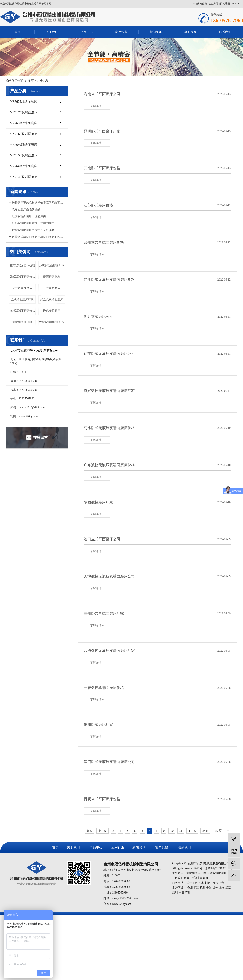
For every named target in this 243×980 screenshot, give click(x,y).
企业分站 (214, 4)
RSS (234, 4)
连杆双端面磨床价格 (22, 311)
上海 (222, 888)
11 (181, 831)
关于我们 (52, 32)
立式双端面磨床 (22, 288)
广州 (188, 893)
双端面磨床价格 (22, 322)
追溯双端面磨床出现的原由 (29, 216)
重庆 (181, 893)
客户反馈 (191, 32)
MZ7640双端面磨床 (23, 166)
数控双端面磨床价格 (52, 322)
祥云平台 (192, 883)
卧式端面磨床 (52, 311)
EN (194, 4)
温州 (215, 888)
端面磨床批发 (52, 277)
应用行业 (121, 32)
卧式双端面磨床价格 (22, 277)
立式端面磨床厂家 (22, 300)
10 (172, 831)
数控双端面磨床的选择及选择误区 (33, 230)
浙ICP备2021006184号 (219, 868)
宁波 (209, 888)
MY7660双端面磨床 (24, 134)
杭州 (203, 888)
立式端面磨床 (52, 288)
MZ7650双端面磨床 (23, 145)
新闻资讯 (156, 32)
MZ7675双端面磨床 (23, 102)
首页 (17, 32)
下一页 (192, 831)
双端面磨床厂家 (196, 873)
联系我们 (225, 32)
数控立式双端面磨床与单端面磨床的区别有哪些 (38, 237)
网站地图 (225, 4)
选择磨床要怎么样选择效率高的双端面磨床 (38, 203)
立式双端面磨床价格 (22, 265)
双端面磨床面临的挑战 (26, 210)
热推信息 (202, 4)
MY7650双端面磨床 (24, 155)
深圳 (175, 893)
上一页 (102, 831)
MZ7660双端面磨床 (23, 123)
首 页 (31, 81)
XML (240, 4)
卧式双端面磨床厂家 (52, 265)
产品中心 (87, 32)
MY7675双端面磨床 (24, 112)
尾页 (205, 831)
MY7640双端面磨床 (24, 177)
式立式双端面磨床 (52, 300)
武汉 (228, 888)
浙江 (196, 888)
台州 (190, 888)
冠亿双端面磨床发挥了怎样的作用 (33, 223)
